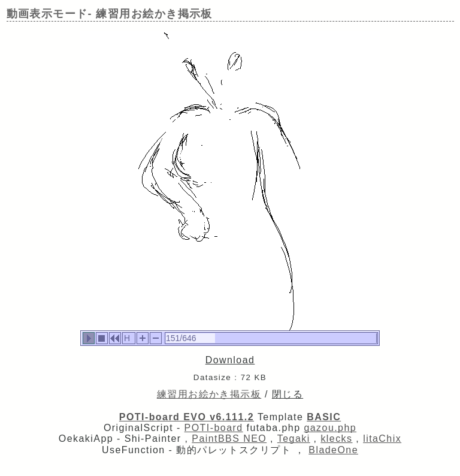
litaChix (382, 439)
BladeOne (333, 450)
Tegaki (294, 439)
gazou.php (330, 428)
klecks (336, 439)
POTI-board (214, 428)
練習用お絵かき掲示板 (209, 394)
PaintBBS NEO (229, 439)
